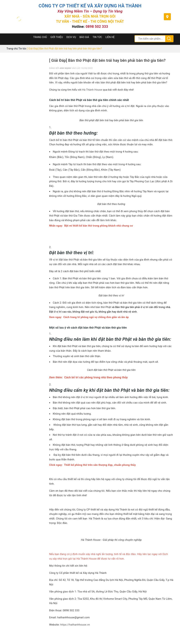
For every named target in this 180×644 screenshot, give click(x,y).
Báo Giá (84, 37)
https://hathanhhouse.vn (75, 625)
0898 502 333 (97, 27)
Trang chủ (40, 37)
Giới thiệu (57, 37)
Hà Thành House (92, 90)
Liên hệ (110, 37)
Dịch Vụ (71, 37)
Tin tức (97, 37)
